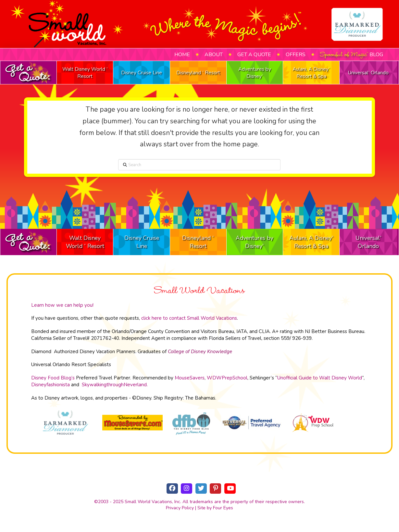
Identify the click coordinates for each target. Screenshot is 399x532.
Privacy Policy (180, 508)
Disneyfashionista (50, 385)
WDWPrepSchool (227, 378)
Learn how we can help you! (62, 305)
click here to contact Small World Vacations (189, 318)
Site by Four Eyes (215, 508)
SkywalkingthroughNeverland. (115, 385)
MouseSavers (190, 378)
